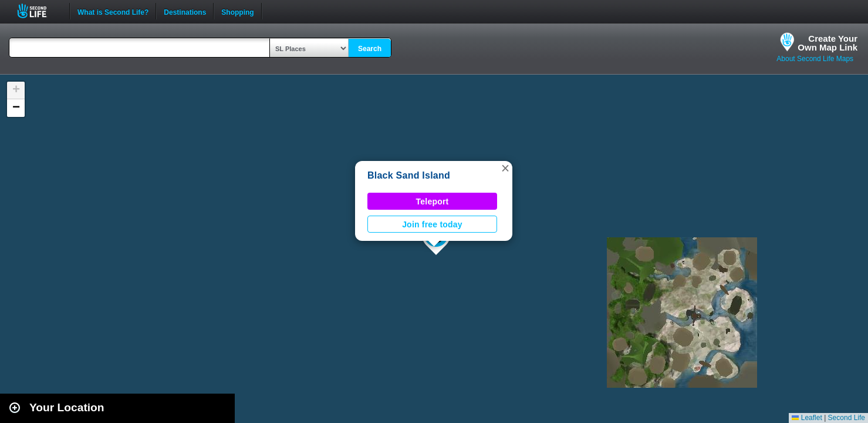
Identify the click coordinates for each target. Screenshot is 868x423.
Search (370, 49)
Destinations (185, 11)
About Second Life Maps (815, 59)
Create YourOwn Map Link (828, 43)
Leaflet (807, 418)
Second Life (38, 11)
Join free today (432, 224)
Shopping (237, 11)
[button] (505, 168)
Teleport (433, 202)
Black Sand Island (409, 175)
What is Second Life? (113, 11)
